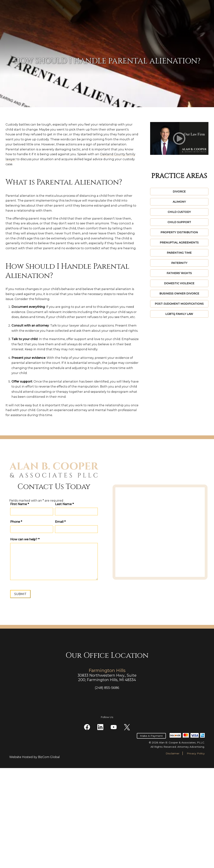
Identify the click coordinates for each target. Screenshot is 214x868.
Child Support (179, 222)
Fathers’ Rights (179, 273)
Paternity (179, 263)
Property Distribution (179, 232)
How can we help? (25, 598)
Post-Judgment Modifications (179, 304)
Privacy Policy (196, 853)
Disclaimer (173, 853)
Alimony (179, 202)
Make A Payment (147, 12)
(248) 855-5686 (194, 14)
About (116, 25)
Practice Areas (94, 25)
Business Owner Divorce (179, 294)
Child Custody (179, 212)
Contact (188, 25)
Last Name (34, 561)
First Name (16, 561)
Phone (16, 580)
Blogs (170, 25)
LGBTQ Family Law (179, 314)
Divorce (179, 192)
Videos (153, 25)
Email (33, 580)
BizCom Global (49, 857)
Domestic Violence (179, 283)
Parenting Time (179, 253)
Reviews (134, 25)
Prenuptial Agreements (179, 243)
